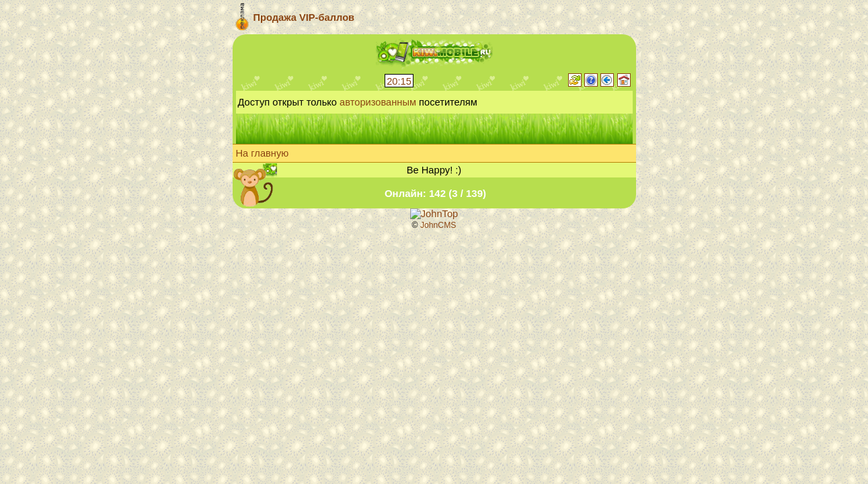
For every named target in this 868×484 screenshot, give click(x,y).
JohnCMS (438, 225)
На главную (263, 153)
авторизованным (378, 102)
